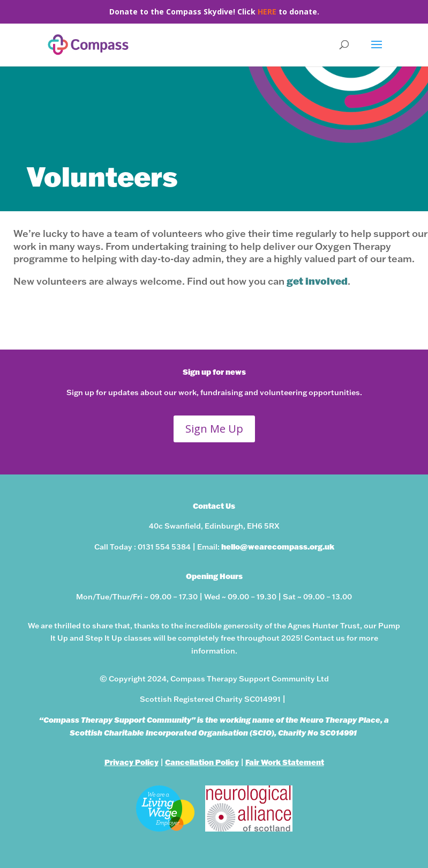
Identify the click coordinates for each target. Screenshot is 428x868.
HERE (267, 12)
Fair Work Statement (285, 762)
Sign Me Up (214, 429)
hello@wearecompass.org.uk (278, 547)
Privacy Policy (132, 762)
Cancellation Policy (202, 762)
